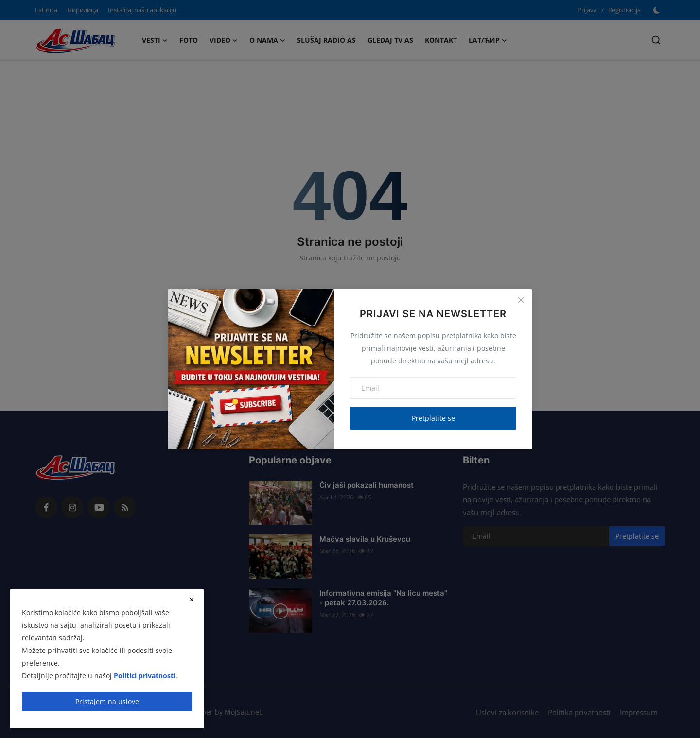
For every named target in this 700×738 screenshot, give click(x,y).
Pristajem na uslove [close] (107, 701)
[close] (192, 600)
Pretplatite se (433, 418)
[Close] (521, 300)
